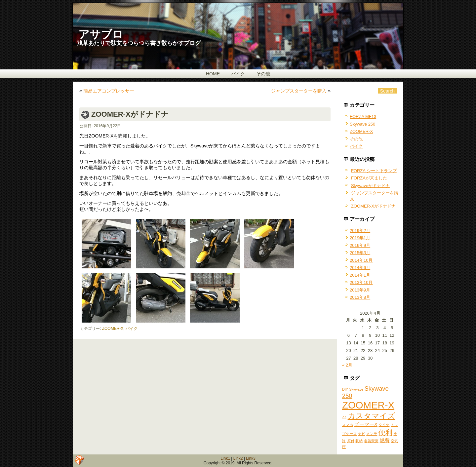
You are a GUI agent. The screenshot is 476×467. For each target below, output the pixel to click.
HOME (213, 74)
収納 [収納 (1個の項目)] (359, 441)
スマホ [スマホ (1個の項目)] (348, 425)
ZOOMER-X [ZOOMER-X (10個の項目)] (368, 405)
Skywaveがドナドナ (370, 186)
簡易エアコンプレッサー (109, 91)
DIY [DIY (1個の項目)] (345, 389)
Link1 (225, 458)
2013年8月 (360, 297)
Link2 (238, 458)
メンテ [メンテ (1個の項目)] (372, 434)
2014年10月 (361, 260)
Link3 (251, 458)
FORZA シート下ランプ (374, 171)
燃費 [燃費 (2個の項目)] (385, 440)
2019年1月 (360, 238)
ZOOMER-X (113, 329)
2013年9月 (360, 290)
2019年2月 (360, 231)
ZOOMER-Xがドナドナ (373, 206)
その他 (263, 74)
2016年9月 (360, 245)
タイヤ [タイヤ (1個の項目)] (384, 425)
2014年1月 (360, 275)
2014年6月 (360, 268)
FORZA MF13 (363, 117)
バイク (238, 74)
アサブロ (101, 34)
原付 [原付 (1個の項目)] (351, 441)
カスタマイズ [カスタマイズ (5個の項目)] (372, 416)
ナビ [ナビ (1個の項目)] (362, 434)
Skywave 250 (362, 124)
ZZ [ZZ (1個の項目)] (344, 417)
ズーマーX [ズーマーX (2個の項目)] (366, 424)
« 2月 (347, 365)
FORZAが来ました (369, 178)
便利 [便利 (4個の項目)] (385, 432)
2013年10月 (361, 282)
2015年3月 (360, 253)
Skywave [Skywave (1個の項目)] (356, 389)
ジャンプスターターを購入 (299, 91)
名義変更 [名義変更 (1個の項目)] (371, 441)
